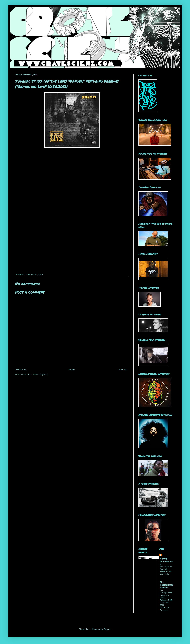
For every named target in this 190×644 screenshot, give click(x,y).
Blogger (107, 629)
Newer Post (21, 370)
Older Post (123, 370)
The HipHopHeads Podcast (167, 585)
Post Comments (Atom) (38, 375)
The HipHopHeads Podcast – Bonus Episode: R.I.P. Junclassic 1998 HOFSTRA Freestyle (166, 600)
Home (72, 370)
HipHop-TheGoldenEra (166, 561)
